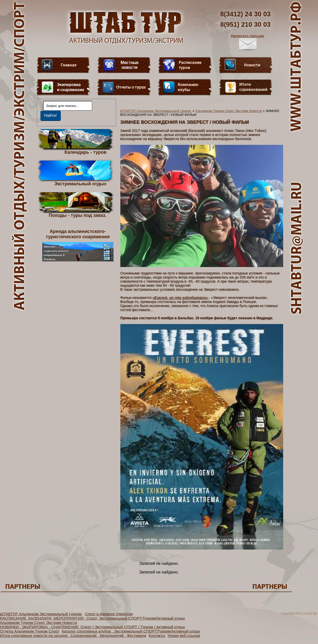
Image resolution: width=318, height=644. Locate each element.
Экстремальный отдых (80, 184)
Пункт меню (63, 87)
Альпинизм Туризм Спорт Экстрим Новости (229, 111)
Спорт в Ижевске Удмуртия (109, 614)
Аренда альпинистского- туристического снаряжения (78, 245)
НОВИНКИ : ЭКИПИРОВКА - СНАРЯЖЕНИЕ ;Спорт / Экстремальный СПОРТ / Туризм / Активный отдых (92, 627)
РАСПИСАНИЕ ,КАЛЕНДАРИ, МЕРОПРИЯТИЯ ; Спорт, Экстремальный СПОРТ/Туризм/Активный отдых (92, 618)
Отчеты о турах (124, 87)
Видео (124, 65)
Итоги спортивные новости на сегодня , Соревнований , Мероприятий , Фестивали (73, 635)
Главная (63, 65)
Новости (246, 65)
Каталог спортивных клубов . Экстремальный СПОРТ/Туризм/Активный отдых (131, 631)
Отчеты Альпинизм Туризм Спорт (30, 631)
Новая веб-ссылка (184, 635)
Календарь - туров (86, 152)
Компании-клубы (185, 87)
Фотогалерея (246, 87)
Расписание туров (185, 65)
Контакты (157, 635)
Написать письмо (248, 42)
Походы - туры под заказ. (78, 215)
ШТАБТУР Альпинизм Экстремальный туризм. (156, 111)
